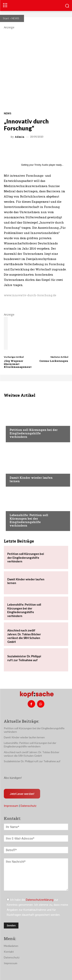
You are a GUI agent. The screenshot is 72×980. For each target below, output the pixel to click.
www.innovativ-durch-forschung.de (30, 295)
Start (6, 18)
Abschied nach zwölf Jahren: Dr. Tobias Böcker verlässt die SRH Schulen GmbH (24, 636)
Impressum (11, 806)
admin (20, 137)
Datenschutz (29, 806)
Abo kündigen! (13, 778)
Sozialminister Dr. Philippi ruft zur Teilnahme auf (24, 658)
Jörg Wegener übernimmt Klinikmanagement (18, 364)
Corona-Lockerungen (54, 361)
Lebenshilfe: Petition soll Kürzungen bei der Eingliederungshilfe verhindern (29, 520)
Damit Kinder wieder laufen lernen (31, 479)
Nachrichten (18, 422)
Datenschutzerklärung (40, 900)
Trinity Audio (41, 165)
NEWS (15, 18)
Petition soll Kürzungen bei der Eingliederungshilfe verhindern (34, 433)
